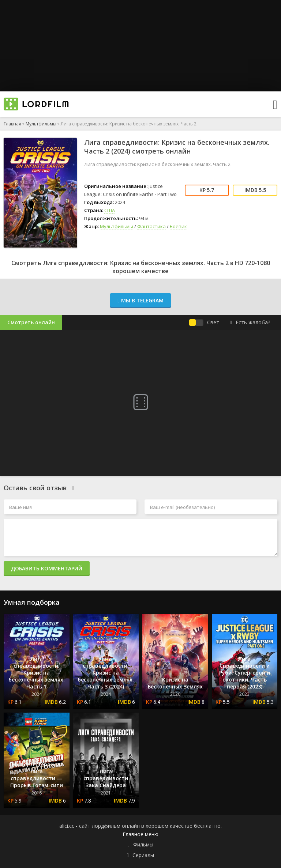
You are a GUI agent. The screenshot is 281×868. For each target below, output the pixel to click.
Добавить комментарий (47, 568)
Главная (12, 124)
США (110, 210)
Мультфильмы (41, 124)
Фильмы (143, 844)
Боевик (178, 226)
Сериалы (143, 855)
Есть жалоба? (250, 322)
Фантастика (151, 226)
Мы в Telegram (140, 300)
